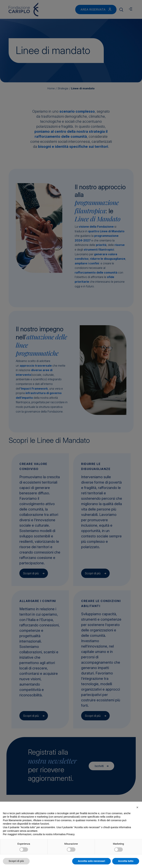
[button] (137, 807)
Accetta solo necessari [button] (92, 861)
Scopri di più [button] (16, 861)
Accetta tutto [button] (126, 861)
